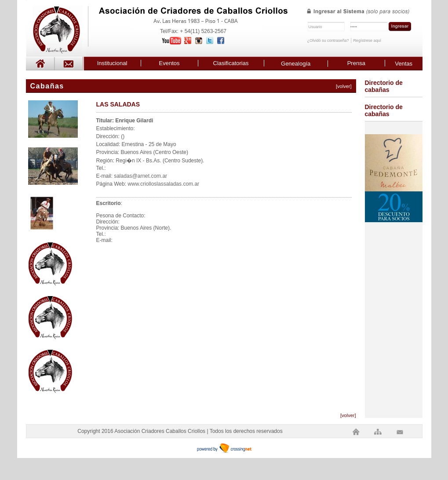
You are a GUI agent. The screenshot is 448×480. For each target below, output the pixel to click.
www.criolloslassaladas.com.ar (163, 184)
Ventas (404, 64)
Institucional (112, 63)
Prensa (356, 63)
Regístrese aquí (367, 40)
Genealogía (296, 64)
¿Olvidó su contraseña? (328, 40)
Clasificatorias (231, 63)
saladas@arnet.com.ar (140, 176)
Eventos (169, 63)
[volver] (344, 86)
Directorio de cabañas (384, 86)
